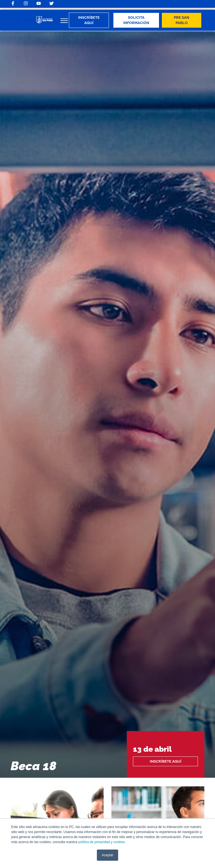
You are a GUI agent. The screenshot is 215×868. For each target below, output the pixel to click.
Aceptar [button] (107, 855)
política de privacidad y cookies (101, 842)
